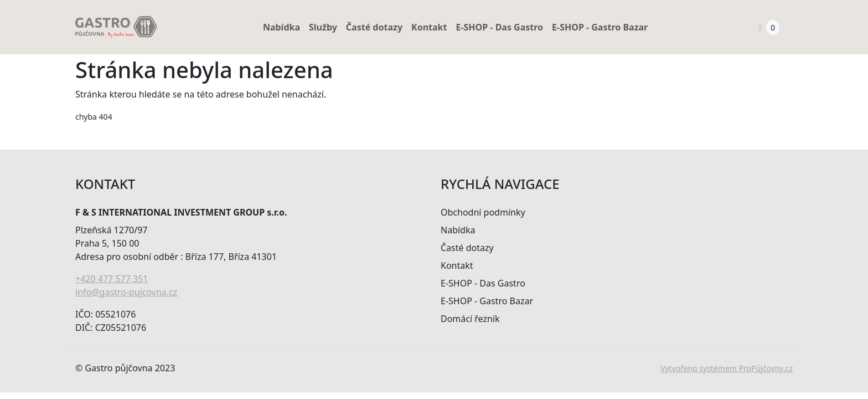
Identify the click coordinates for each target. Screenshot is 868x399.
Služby (323, 27)
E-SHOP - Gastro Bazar (600, 27)
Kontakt (429, 27)
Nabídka (281, 27)
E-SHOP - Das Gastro (499, 27)
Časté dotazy (374, 27)
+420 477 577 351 (112, 279)
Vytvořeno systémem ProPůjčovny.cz (727, 368)
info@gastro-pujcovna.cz (126, 292)
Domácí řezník (470, 319)
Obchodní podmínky (483, 212)
